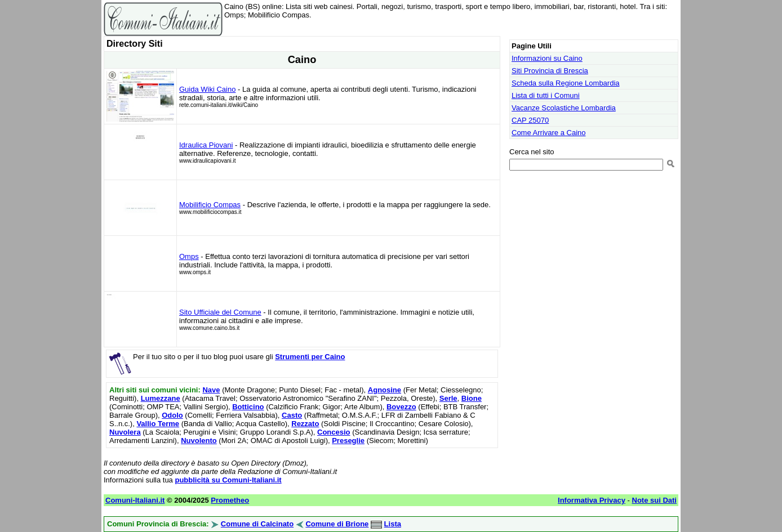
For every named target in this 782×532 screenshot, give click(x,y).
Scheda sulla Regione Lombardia (566, 83)
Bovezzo (401, 407)
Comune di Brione (337, 524)
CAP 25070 (530, 120)
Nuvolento (199, 441)
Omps (189, 256)
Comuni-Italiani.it (135, 500)
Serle (448, 398)
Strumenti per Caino (310, 357)
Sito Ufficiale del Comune (220, 312)
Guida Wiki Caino (207, 89)
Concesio (334, 432)
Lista (393, 524)
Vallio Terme (158, 424)
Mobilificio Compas (210, 205)
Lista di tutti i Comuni (546, 95)
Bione (472, 398)
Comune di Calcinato (257, 524)
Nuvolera (125, 432)
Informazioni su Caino (547, 58)
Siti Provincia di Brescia (550, 71)
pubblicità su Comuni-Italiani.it (228, 480)
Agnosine (385, 390)
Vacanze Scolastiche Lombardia (564, 108)
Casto (292, 415)
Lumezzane (161, 398)
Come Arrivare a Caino (549, 133)
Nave (211, 390)
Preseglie (348, 441)
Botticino (248, 407)
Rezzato (305, 424)
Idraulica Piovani (206, 145)
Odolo (172, 415)
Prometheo (230, 500)
